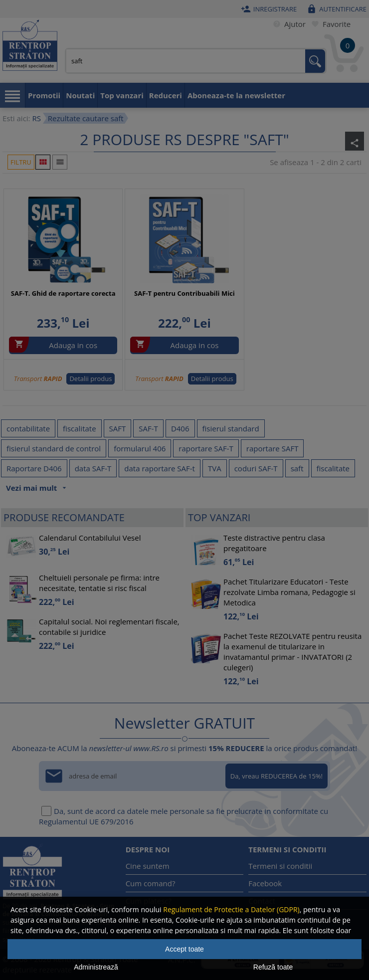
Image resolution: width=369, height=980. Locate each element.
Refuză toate (273, 967)
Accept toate (184, 949)
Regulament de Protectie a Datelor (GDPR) (231, 909)
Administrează (96, 967)
